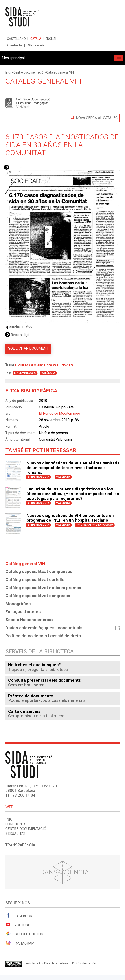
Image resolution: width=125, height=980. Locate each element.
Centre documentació (28, 72)
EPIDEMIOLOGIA (25, 373)
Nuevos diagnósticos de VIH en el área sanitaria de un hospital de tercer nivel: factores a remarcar (73, 468)
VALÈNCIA (48, 373)
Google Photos (24, 934)
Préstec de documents (31, 696)
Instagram (20, 943)
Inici (8, 72)
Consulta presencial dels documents (44, 680)
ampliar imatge (19, 326)
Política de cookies (84, 963)
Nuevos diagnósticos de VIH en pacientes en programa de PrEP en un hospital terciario (70, 518)
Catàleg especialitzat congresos (38, 596)
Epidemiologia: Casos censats (44, 365)
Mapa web (36, 45)
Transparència (62, 872)
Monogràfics (18, 604)
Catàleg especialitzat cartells (35, 580)
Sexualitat (15, 834)
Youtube (18, 925)
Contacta (14, 45)
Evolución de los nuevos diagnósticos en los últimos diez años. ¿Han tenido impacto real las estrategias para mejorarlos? (73, 494)
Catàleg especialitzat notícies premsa (43, 588)
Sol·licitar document (28, 348)
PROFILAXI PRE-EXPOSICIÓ (95, 525)
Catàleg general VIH (60, 72)
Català (36, 39)
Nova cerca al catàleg (97, 118)
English (52, 39)
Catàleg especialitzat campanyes (39, 571)
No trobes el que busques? (34, 665)
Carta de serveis (24, 711)
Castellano (16, 39)
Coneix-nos (16, 824)
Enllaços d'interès (23, 612)
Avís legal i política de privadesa (47, 963)
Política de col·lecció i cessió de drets (43, 636)
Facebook (19, 916)
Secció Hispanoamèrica (29, 620)
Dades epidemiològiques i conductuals (62, 628)
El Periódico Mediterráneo (60, 413)
